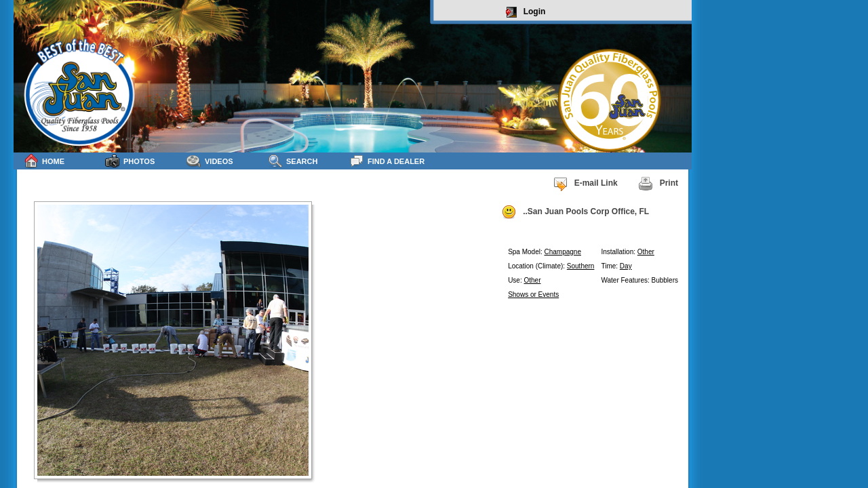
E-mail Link (585, 184)
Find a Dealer (387, 161)
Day (626, 266)
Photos (130, 161)
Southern (581, 266)
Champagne (563, 252)
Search (293, 161)
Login (526, 12)
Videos (210, 161)
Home (44, 161)
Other (646, 252)
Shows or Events (533, 294)
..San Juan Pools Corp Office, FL (575, 212)
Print (658, 184)
